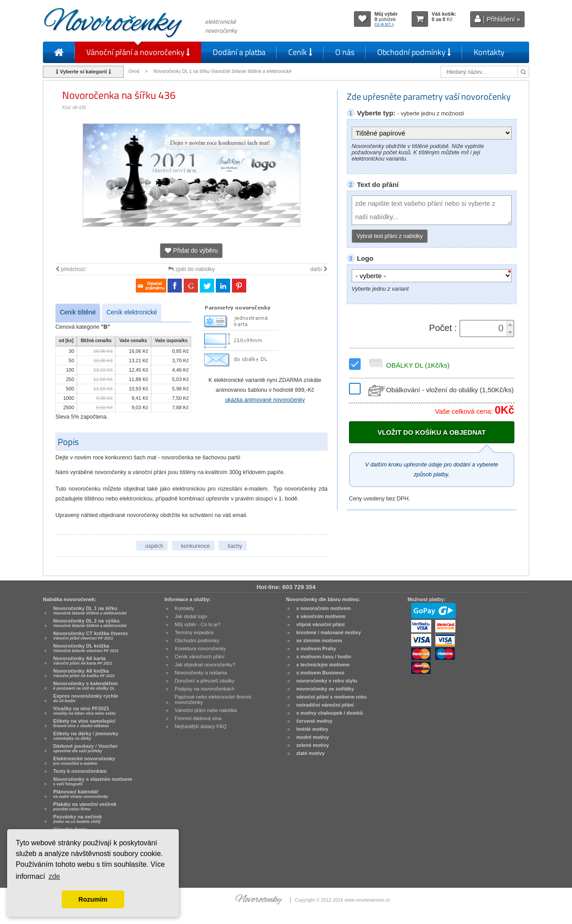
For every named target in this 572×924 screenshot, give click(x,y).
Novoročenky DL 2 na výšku (90, 623)
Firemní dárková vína (198, 718)
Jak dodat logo (191, 616)
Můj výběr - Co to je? (198, 624)
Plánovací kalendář (81, 794)
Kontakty (489, 52)
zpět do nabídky (191, 269)
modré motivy (313, 737)
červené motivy (314, 721)
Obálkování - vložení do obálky (440, 390)
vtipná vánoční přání (320, 624)
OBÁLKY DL (408, 365)
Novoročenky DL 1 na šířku (90, 610)
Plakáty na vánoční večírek (85, 806)
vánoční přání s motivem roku (332, 697)
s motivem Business (320, 673)
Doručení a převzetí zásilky (205, 681)
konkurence (196, 546)
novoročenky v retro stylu (327, 681)
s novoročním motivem (324, 608)
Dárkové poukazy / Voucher (85, 748)
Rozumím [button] (93, 899)
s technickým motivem (323, 665)
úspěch (154, 546)
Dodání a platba (239, 52)
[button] (510, 324)
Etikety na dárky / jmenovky (86, 736)
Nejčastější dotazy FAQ (201, 726)
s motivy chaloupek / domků (330, 713)
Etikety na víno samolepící (84, 723)
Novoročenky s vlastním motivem (93, 781)
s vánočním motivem (321, 616)
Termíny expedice (194, 632)
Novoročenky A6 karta (83, 661)
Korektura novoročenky (200, 648)
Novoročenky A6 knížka (84, 673)
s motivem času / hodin (324, 657)
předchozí (70, 269)
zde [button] (55, 876)
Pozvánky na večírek (78, 819)
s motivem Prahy (316, 648)
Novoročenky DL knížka (86, 648)
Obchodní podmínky (414, 52)
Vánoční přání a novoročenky (138, 52)
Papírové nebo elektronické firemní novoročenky (213, 699)
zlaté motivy (311, 753)
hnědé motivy (312, 729)
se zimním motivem (319, 640)
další (319, 269)
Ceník (300, 52)
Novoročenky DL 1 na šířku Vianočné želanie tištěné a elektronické (223, 71)
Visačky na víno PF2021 (84, 711)
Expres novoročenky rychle (86, 698)
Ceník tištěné (78, 312)
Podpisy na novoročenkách (205, 689)
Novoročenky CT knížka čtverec (91, 636)
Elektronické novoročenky (84, 761)
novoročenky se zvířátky (325, 689)
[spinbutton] (484, 328)
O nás (345, 52)
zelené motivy (313, 745)
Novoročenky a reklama (201, 673)
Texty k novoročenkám (80, 771)
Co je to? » (384, 24)
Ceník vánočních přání (200, 657)
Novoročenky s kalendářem (86, 686)
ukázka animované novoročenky (265, 400)
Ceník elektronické (132, 312)
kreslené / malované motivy (329, 632)
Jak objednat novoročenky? (205, 665)
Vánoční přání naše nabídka (206, 710)
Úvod (134, 71)
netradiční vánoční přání (325, 705)
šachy (235, 546)
